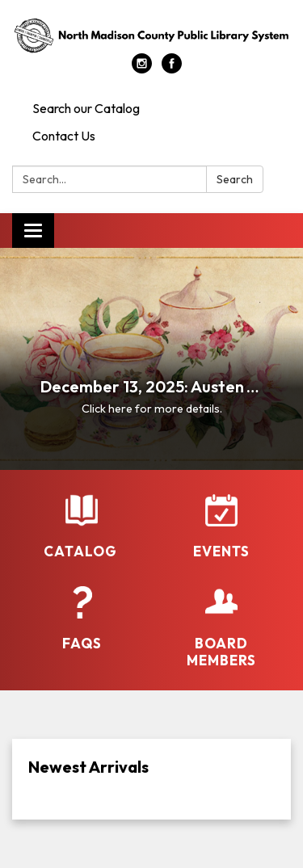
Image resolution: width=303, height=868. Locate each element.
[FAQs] (82, 619)
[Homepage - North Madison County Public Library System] (151, 35)
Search (235, 179)
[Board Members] (222, 628)
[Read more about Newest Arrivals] (151, 779)
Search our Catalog (86, 108)
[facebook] (172, 69)
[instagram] (142, 69)
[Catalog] (82, 527)
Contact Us (64, 136)
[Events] (222, 527)
